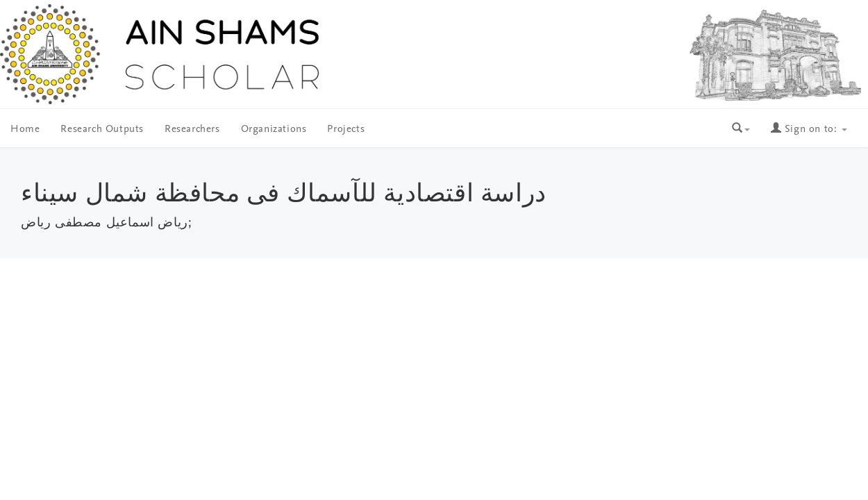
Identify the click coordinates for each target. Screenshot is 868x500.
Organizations (274, 130)
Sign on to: (809, 130)
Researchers (192, 130)
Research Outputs (102, 130)
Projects (346, 130)
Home (25, 130)
